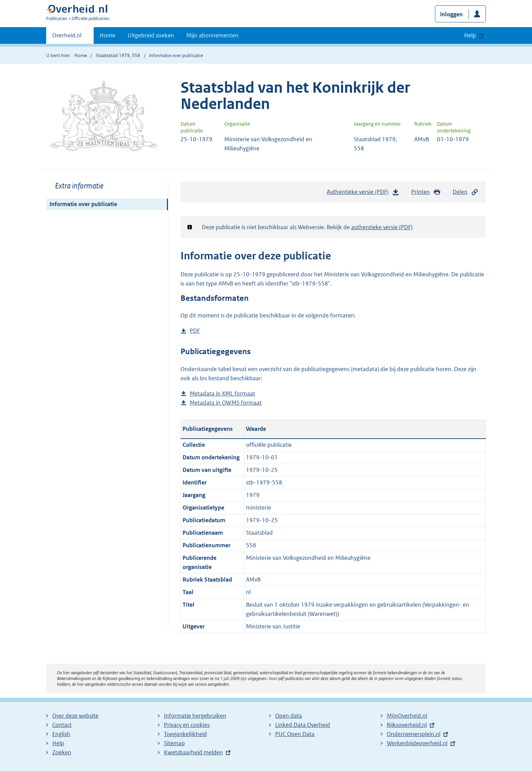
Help (58, 743)
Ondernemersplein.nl (414, 734)
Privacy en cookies (187, 725)
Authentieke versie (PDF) (363, 194)
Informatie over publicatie (83, 204)
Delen (465, 192)
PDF (195, 331)
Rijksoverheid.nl (407, 725)
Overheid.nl (67, 37)
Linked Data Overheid (303, 725)
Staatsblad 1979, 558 (118, 55)
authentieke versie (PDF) (382, 227)
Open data (289, 716)
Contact (62, 725)
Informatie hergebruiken (195, 716)
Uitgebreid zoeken (151, 35)
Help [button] (470, 35)
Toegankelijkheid (185, 734)
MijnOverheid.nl (407, 716)
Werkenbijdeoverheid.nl (417, 743)
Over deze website (75, 716)
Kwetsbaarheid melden (193, 752)
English (61, 734)
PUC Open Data (295, 734)
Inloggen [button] (451, 14)
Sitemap (174, 743)
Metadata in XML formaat (222, 394)
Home (108, 35)
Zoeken (62, 752)
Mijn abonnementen (212, 35)
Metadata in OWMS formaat (226, 403)
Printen (426, 192)
